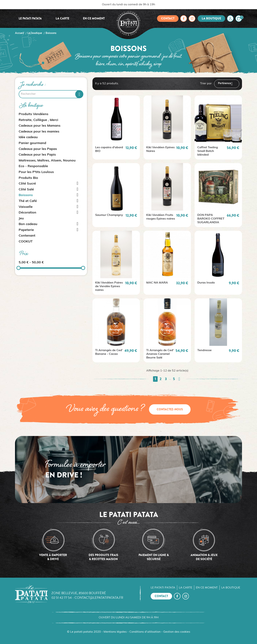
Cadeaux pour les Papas (38, 149)
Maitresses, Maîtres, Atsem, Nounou (47, 161)
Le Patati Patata (30, 18)
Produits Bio (28, 178)
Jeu (21, 219)
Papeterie (26, 230)
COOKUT (26, 242)
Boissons (26, 195)
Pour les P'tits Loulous (36, 172)
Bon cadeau (28, 224)
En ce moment (94, 18)
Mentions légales (115, 632)
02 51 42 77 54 (62, 598)
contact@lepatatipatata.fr (99, 598)
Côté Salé (26, 190)
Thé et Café (28, 201)
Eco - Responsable (33, 166)
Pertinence (227, 84)
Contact (168, 18)
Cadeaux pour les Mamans (40, 126)
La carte (62, 18)
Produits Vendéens (33, 114)
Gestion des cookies (177, 632)
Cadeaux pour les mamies (39, 132)
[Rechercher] (51, 94)
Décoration (27, 213)
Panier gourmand (32, 143)
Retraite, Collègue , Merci (38, 120)
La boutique (211, 18)
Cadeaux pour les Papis (37, 155)
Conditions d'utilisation (145, 632)
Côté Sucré (27, 184)
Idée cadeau (28, 137)
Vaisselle (26, 207)
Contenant (27, 236)
